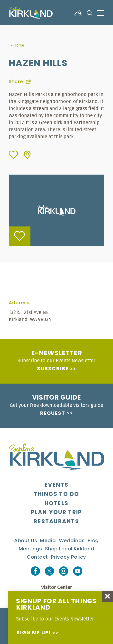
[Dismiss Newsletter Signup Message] (108, 596)
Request (53, 414)
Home (17, 45)
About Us (26, 541)
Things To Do (56, 495)
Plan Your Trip (57, 513)
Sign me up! (34, 633)
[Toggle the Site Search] (89, 12)
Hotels (57, 504)
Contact (37, 557)
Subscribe (53, 369)
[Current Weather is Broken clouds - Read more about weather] (78, 13)
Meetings (30, 549)
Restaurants (56, 522)
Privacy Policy (69, 557)
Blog (93, 541)
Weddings (72, 541)
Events (57, 485)
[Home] (31, 13)
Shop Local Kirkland (70, 549)
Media (48, 541)
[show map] (27, 155)
